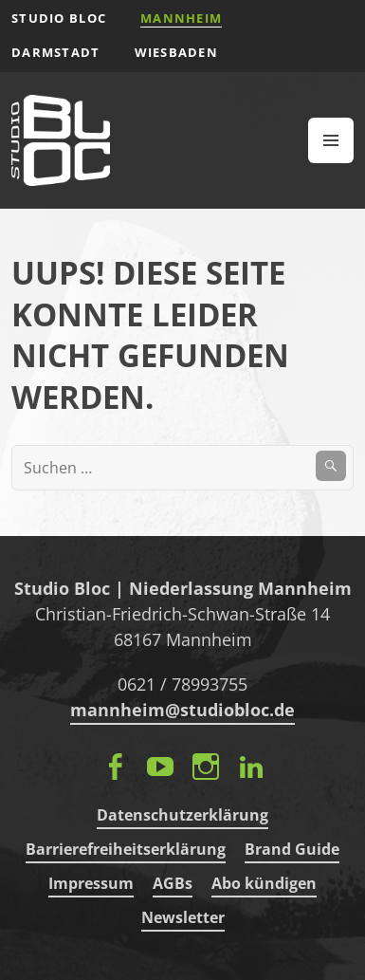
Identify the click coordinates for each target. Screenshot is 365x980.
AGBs (173, 883)
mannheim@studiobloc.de (182, 710)
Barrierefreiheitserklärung (126, 849)
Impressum (91, 883)
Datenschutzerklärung (182, 815)
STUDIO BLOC (59, 18)
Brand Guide (292, 849)
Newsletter (183, 917)
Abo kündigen (264, 883)
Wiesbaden (177, 52)
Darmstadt (56, 52)
